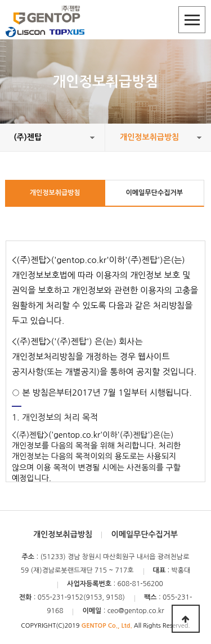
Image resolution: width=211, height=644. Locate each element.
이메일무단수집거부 (154, 193)
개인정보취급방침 (55, 193)
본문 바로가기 (0, 0)
